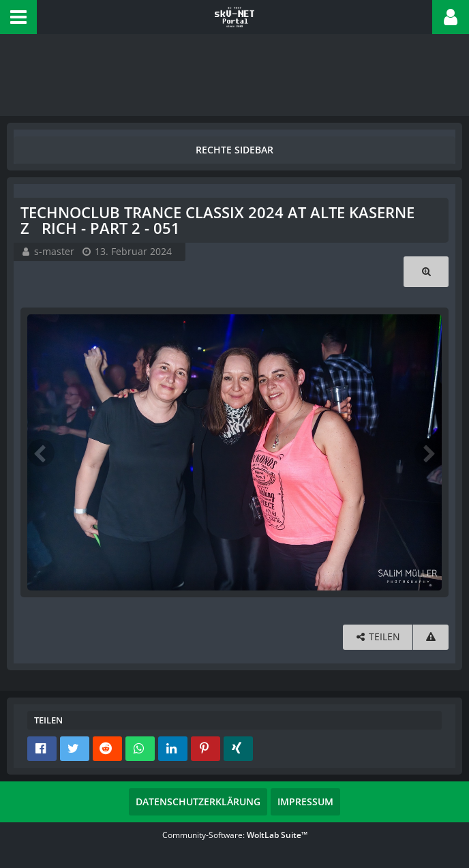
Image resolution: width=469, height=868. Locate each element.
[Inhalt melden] (431, 637)
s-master (54, 251)
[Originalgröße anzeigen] (426, 272)
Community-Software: (235, 835)
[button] (18, 17)
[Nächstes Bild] (428, 453)
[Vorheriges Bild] (41, 453)
